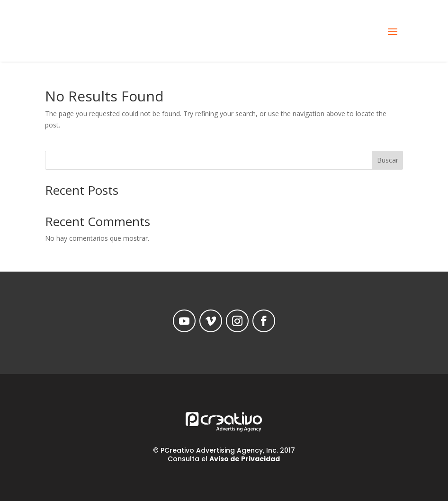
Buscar (388, 160)
